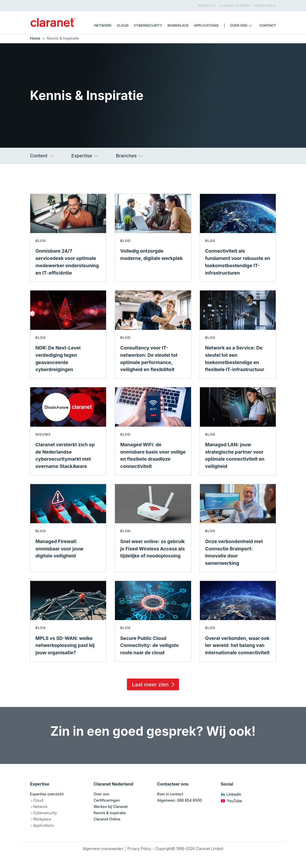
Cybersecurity (45, 813)
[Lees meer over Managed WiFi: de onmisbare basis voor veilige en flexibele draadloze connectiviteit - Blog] (153, 431)
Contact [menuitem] (268, 25)
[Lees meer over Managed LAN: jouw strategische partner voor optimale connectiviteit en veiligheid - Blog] (238, 431)
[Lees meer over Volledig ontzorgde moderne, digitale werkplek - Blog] (153, 238)
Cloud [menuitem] (123, 25)
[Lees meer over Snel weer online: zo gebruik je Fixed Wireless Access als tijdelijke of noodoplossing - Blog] (153, 528)
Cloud (38, 800)
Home (35, 38)
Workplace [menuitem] (178, 25)
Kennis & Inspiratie (110, 813)
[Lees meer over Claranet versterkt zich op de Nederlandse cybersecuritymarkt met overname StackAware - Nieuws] (68, 431)
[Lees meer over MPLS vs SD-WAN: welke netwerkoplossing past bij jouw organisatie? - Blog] (68, 621)
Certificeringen (107, 800)
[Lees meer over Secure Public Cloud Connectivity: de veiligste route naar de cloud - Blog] (153, 621)
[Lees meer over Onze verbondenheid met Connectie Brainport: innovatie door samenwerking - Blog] (238, 528)
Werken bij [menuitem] (207, 6)
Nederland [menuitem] (265, 6)
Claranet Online (107, 819)
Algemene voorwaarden (103, 849)
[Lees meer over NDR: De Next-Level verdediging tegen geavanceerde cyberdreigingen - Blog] (68, 334)
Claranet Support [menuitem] (235, 6)
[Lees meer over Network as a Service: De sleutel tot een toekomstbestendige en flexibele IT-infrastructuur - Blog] (238, 334)
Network (40, 807)
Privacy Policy (139, 849)
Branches (130, 156)
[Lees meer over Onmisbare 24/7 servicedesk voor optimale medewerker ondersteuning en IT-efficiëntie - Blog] (68, 238)
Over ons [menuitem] (242, 25)
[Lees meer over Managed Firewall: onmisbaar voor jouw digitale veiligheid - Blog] (68, 528)
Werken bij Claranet (111, 807)
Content (42, 156)
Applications (44, 825)
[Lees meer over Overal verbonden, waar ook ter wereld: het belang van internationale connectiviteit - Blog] (238, 621)
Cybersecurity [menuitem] (148, 25)
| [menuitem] (224, 25)
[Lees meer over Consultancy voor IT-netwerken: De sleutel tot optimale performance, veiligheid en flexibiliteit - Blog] (153, 334)
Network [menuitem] (103, 25)
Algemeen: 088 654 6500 (180, 800)
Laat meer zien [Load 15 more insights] (154, 685)
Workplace (42, 819)
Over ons (101, 794)
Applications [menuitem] (206, 25)
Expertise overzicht (47, 794)
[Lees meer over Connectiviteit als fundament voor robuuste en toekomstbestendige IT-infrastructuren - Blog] (238, 238)
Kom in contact (170, 794)
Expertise (85, 156)
